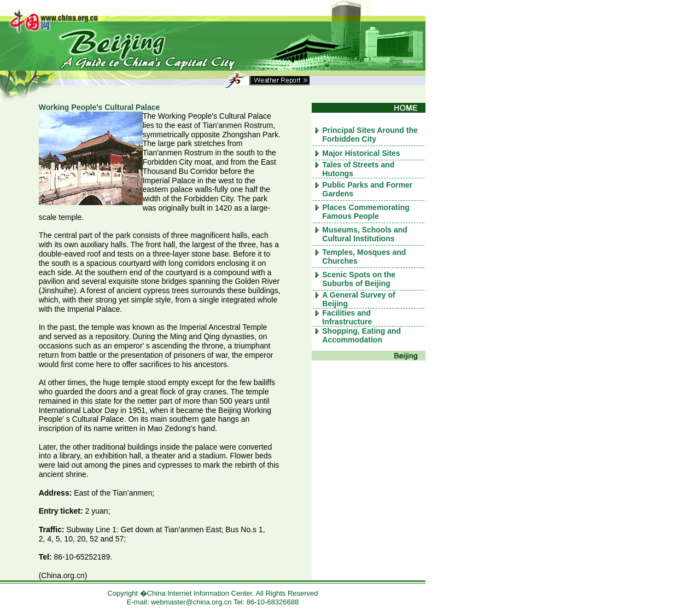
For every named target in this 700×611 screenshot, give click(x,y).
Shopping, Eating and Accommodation (361, 335)
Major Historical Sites (361, 153)
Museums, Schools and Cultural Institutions (365, 234)
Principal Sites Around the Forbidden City (370, 135)
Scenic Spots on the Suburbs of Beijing (359, 279)
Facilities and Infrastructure (347, 317)
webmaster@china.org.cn (191, 602)
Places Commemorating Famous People (366, 212)
